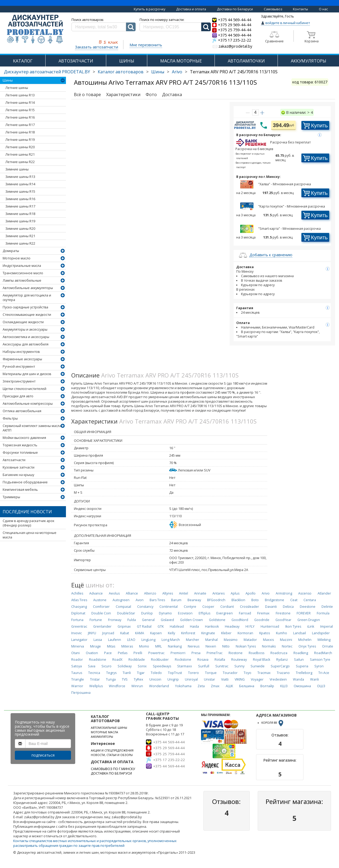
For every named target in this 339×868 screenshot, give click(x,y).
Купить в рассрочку (150, 9)
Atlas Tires (79, 600)
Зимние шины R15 (20, 192)
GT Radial (144, 626)
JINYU (92, 633)
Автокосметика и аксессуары (26, 337)
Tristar (95, 679)
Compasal (123, 607)
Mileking (324, 640)
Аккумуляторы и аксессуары (25, 329)
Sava (92, 666)
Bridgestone (275, 600)
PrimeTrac (215, 653)
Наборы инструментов (21, 352)
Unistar (209, 679)
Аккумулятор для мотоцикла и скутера (27, 298)
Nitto (226, 646)
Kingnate (208, 633)
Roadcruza (279, 653)
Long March (171, 640)
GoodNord (240, 620)
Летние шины (17, 88)
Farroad (245, 613)
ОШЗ (321, 686)
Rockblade (137, 660)
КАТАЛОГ (23, 61)
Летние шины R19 (20, 140)
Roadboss (257, 653)
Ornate (328, 646)
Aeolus (114, 593)
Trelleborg (304, 673)
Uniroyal (191, 679)
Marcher (193, 640)
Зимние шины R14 (20, 184)
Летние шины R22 (20, 162)
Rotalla (220, 660)
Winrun (137, 686)
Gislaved (167, 620)
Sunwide (258, 666)
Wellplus (96, 686)
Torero (193, 673)
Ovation (92, 653)
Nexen (211, 646)
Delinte (327, 607)
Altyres (168, 593)
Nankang (175, 646)
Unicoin (155, 679)
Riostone (236, 653)
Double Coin (101, 613)
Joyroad (108, 633)
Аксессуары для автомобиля (26, 344)
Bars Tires (157, 600)
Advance (96, 593)
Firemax (263, 613)
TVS (125, 679)
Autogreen (121, 600)
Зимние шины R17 (20, 206)
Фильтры (10, 418)
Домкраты (11, 251)
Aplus (235, 593)
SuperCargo (280, 666)
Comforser (101, 607)
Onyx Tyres (307, 646)
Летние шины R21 (20, 154)
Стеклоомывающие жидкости (27, 315)
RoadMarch (323, 653)
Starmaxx (185, 666)
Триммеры (11, 497)
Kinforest (188, 633)
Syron (319, 666)
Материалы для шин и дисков (27, 374)
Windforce (117, 686)
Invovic (77, 633)
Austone (100, 600)
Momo (144, 646)
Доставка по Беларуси (235, 9)
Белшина (247, 686)
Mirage (95, 646)
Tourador (230, 673)
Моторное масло (17, 258)
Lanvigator (79, 640)
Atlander (324, 593)
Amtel (184, 593)
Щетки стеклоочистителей (24, 389)
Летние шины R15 (20, 110)
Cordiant (227, 607)
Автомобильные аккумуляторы (28, 288)
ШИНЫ (127, 61)
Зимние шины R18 (20, 214)
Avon (140, 600)
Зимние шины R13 (20, 177)
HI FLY (250, 626)
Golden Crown (191, 620)
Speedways (162, 666)
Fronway (115, 620)
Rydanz (282, 660)
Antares (218, 593)
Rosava (203, 660)
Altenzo (150, 593)
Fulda (132, 620)
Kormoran (245, 633)
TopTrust (175, 673)
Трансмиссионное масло (23, 273)
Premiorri (178, 653)
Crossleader (249, 607)
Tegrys (111, 673)
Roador (77, 660)
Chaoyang (79, 607)
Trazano (283, 673)
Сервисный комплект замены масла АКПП (32, 428)
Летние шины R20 (20, 147)
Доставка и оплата (191, 9)
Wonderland (159, 686)
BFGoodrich (216, 600)
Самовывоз (273, 9)
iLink (311, 626)
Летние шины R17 (20, 125)
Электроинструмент (19, 381)
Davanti (271, 607)
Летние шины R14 (20, 103)
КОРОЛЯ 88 (273, 723)
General (148, 620)
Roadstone (98, 660)
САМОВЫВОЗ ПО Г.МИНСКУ (113, 769)
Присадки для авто (18, 396)
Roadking (301, 653)
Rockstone (183, 660)
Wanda (298, 679)
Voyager (257, 679)
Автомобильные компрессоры (28, 404)
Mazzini (286, 640)
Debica (288, 607)
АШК (229, 686)
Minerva (78, 646)
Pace (108, 653)
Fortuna (77, 620)
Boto (255, 600)
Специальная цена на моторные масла (30, 535)
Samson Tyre (320, 660)
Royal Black (262, 660)
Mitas (111, 646)
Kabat (125, 633)
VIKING (240, 679)
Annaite (200, 593)
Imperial (327, 626)
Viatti (225, 679)
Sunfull (204, 666)
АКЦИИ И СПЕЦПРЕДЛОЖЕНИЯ (112, 750)
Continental (169, 607)
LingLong (148, 640)
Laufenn (115, 640)
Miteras (127, 646)
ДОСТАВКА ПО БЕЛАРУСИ (111, 773)
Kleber (226, 633)
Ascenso (305, 593)
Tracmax (264, 673)
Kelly (171, 633)
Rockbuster (160, 660)
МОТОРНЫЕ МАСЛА (104, 732)
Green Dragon (309, 620)
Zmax (215, 686)
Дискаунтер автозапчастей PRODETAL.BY (47, 72)
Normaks (269, 646)
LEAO (131, 640)
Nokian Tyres (246, 646)
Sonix (142, 666)
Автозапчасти (14, 460)
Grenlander (102, 626)
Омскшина (302, 686)
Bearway (194, 600)
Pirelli (138, 653)
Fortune (96, 620)
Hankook (212, 626)
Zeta (201, 686)
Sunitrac (222, 666)
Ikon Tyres (293, 626)
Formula (323, 613)
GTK (161, 626)
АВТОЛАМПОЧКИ (246, 61)
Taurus (77, 673)
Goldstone (217, 620)
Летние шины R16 (20, 117)
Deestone (308, 607)
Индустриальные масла (22, 266)
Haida (194, 626)
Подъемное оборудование (25, 482)
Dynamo (165, 613)
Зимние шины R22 (20, 243)
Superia (302, 666)
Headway (232, 626)
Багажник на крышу (18, 475)
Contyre (190, 607)
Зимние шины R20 (20, 229)
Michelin (305, 640)
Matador (250, 640)
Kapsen (156, 633)
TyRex (139, 679)
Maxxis (268, 640)
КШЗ (284, 686)
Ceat (294, 600)
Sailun (299, 660)
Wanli (315, 679)
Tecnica (94, 673)
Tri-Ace (324, 673)
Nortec (287, 646)
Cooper (208, 607)
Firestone (283, 613)
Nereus (194, 646)
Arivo (177, 72)
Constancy (145, 607)
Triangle (78, 679)
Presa (196, 653)
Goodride (262, 620)
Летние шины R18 (20, 132)
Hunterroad (270, 626)
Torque (211, 673)
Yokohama (183, 686)
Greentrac (79, 626)
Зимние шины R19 (20, 221)
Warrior (77, 686)
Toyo (247, 673)
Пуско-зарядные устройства (25, 307)
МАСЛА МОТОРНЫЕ (181, 61)
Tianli (127, 673)
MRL (159, 646)
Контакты (300, 9)
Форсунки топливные (20, 453)
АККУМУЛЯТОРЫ (309, 61)
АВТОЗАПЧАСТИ (76, 61)
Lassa (98, 640)
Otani (75, 653)
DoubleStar (126, 613)
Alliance (132, 593)
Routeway (239, 660)
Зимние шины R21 (20, 236)
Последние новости (27, 512)
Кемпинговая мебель (20, 490)
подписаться (43, 755)
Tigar (141, 673)
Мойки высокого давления (24, 438)
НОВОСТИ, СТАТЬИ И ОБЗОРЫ (112, 755)
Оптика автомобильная (22, 411)
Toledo (156, 673)
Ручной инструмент (19, 366)
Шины (158, 72)
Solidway (125, 666)
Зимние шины (17, 169)
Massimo (231, 640)
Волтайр (267, 686)
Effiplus (204, 613)
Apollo (251, 593)
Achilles (77, 593)
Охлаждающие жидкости (23, 322)
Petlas (123, 653)
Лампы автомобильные (22, 280)
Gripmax (124, 626)
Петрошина (81, 693)
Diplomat (78, 613)
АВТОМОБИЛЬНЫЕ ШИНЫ (109, 728)
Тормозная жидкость (20, 445)
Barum (176, 600)
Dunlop (147, 613)
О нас (323, 9)
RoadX (117, 660)
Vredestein (278, 679)
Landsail (300, 633)
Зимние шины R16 (20, 199)
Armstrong (284, 593)
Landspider (321, 633)
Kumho (282, 633)
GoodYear (283, 620)
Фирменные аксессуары (22, 359)
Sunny (239, 666)
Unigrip (173, 679)
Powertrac (156, 653)
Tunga (111, 679)
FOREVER (304, 613)
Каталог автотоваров (121, 72)
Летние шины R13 (20, 95)
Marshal (211, 640)
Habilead (177, 626)
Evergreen (225, 613)
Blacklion (238, 600)
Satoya (77, 666)
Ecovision (185, 613)
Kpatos (265, 633)
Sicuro (106, 666)
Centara (310, 600)
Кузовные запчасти (19, 467)
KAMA (140, 633)
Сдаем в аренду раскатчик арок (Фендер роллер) (28, 523)
